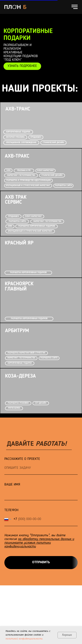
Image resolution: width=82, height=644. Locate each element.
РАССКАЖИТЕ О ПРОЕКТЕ (22, 459)
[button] (22, 66)
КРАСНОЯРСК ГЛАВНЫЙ (19, 286)
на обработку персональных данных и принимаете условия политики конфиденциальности (39, 543)
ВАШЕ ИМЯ (12, 485)
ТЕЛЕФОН (11, 510)
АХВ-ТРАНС (18, 109)
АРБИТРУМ (17, 331)
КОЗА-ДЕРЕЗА (20, 376)
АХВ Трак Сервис (16, 200)
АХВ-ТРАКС (17, 156)
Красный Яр (19, 243)
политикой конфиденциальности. (24, 639)
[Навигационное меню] (75, 7)
